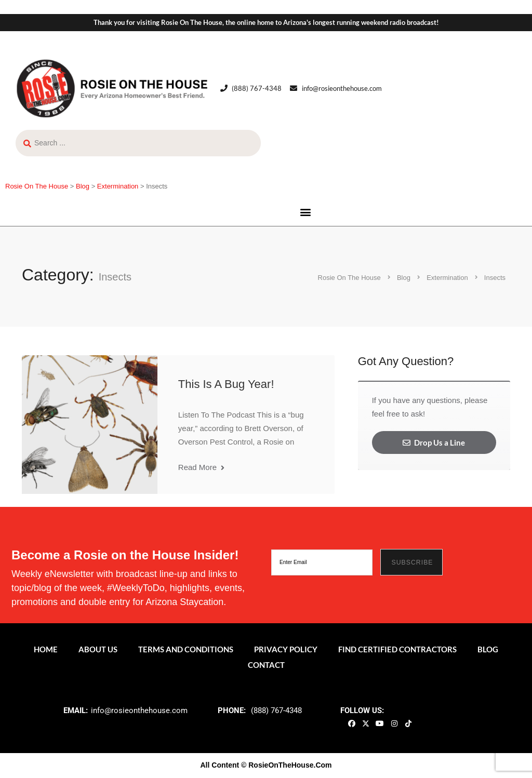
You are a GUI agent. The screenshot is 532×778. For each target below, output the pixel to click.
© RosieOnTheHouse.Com (286, 765)
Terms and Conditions (186, 649)
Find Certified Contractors (397, 649)
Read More (201, 467)
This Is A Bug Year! (226, 384)
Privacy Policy (286, 649)
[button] (305, 212)
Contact (266, 665)
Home (46, 649)
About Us (98, 649)
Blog (488, 649)
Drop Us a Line (434, 442)
